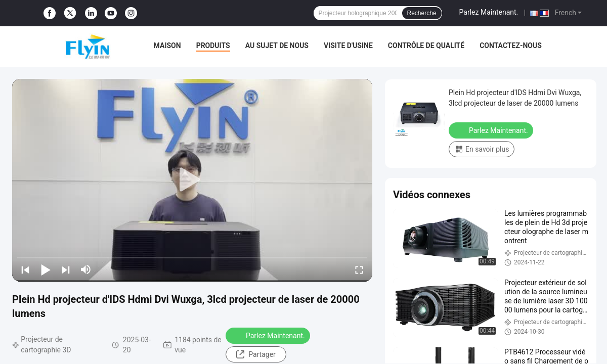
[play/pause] (46, 269)
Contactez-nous (511, 45)
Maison (167, 45)
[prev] (25, 269)
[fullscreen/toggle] (359, 269)
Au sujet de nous (277, 45)
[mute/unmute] (86, 269)
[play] (192, 180)
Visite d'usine (348, 45)
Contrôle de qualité (426, 45)
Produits (213, 45)
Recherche (422, 13)
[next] (66, 269)
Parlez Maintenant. (489, 12)
